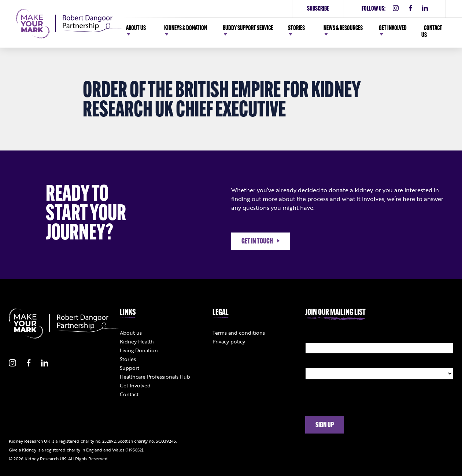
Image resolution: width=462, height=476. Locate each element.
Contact (129, 394)
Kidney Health (137, 341)
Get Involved (135, 385)
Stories (128, 359)
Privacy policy (229, 341)
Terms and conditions (239, 333)
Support (130, 368)
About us (131, 333)
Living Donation (139, 350)
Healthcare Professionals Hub (155, 377)
